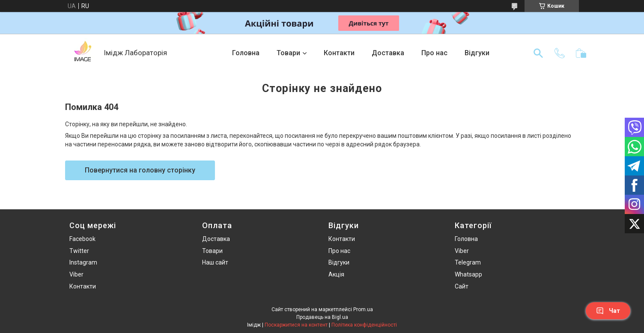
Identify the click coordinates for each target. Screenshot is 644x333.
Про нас (434, 53)
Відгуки (477, 53)
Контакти (339, 53)
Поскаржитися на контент (296, 325)
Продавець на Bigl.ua (322, 317)
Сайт (462, 286)
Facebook (82, 239)
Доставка (388, 53)
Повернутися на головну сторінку (140, 170)
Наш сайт (215, 262)
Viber (76, 274)
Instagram (83, 262)
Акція (336, 274)
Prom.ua (363, 309)
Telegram (468, 262)
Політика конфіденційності (364, 325)
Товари (288, 53)
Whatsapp (468, 274)
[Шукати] (538, 53)
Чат (608, 311)
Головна (246, 53)
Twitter (79, 251)
